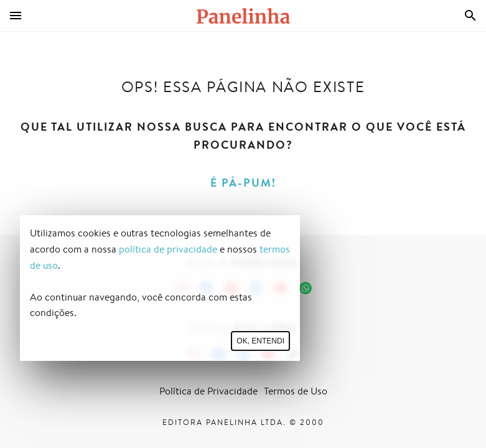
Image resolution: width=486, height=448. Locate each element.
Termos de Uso (296, 391)
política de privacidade (168, 249)
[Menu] (16, 16)
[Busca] (470, 16)
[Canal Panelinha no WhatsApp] (306, 288)
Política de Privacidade (208, 391)
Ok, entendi (260, 341)
